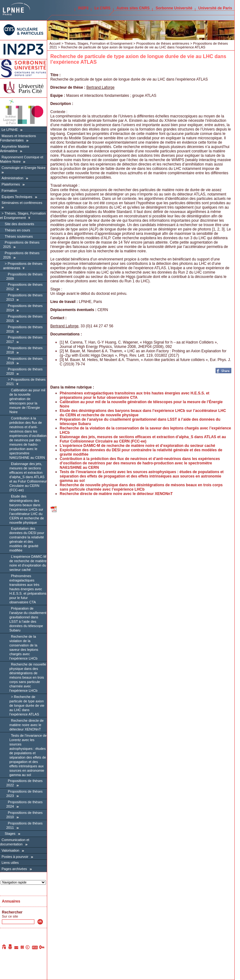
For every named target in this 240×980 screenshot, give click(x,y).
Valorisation (10, 850)
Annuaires (11, 901)
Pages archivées (14, 869)
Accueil (55, 43)
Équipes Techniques (17, 197)
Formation (9, 191)
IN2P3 (83, 8)
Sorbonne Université (174, 8)
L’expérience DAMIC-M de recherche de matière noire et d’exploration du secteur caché (28, 563)
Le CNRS (102, 8)
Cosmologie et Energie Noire (24, 168)
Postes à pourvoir (15, 857)
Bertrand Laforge (100, 87)
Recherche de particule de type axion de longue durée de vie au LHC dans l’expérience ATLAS (27, 705)
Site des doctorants (19, 224)
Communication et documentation (15, 842)
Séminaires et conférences (22, 203)
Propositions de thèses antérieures (163, 43)
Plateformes (11, 184)
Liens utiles (10, 863)
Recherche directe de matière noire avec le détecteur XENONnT (27, 725)
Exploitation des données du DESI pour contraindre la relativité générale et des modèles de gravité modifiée (27, 539)
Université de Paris (215, 8)
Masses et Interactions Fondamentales (18, 138)
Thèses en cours (17, 230)
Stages (10, 834)
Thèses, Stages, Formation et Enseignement (23, 215)
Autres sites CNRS (133, 8)
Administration (12, 178)
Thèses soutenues (19, 236)
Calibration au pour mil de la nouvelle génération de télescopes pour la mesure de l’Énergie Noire (27, 401)
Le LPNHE (10, 130)
